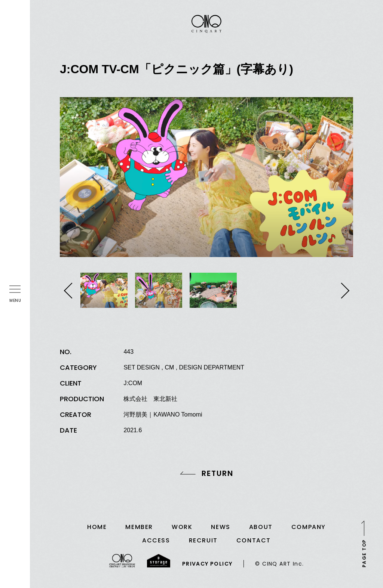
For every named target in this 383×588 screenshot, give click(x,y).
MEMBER (139, 527)
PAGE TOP (364, 553)
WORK (182, 527)
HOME (97, 527)
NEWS (220, 527)
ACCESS (156, 540)
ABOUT (261, 527)
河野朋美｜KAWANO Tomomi (163, 414)
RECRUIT (203, 540)
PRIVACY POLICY (207, 564)
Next (343, 291)
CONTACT (254, 540)
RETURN (217, 473)
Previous (70, 291)
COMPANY (309, 527)
